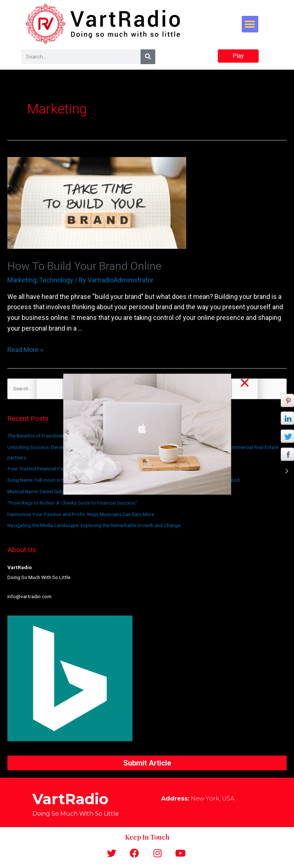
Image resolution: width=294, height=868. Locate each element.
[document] (147, 434)
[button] (245, 383)
